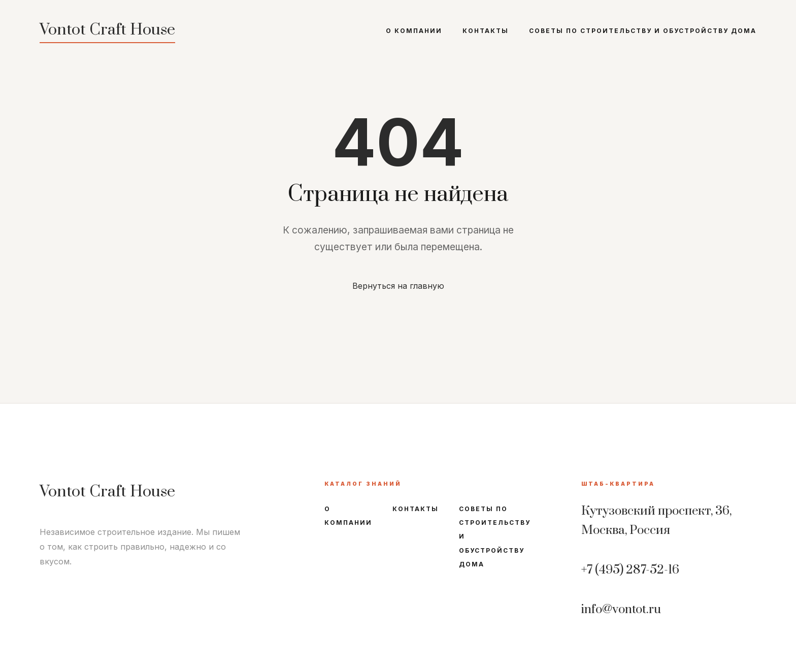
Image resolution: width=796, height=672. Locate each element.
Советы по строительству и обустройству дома (643, 31)
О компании (414, 31)
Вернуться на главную (398, 286)
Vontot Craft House (107, 30)
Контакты (486, 31)
